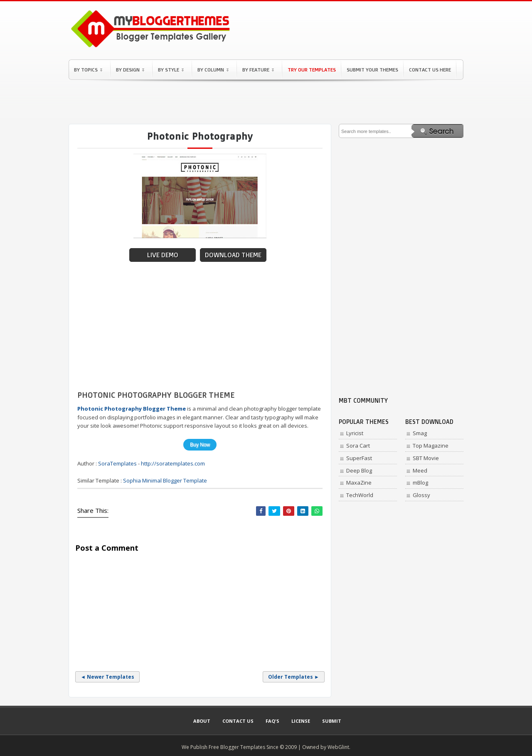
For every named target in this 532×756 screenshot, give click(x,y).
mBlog (420, 483)
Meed (420, 470)
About (202, 721)
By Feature (258, 70)
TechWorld (360, 495)
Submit (332, 721)
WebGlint (338, 747)
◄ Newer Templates (107, 677)
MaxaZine (359, 483)
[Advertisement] (266, 102)
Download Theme (233, 255)
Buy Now (200, 445)
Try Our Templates (312, 70)
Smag (420, 433)
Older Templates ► (294, 677)
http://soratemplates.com (173, 463)
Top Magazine (431, 446)
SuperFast (359, 458)
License (301, 721)
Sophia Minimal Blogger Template (165, 480)
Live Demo (163, 255)
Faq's (272, 721)
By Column (213, 70)
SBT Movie (426, 458)
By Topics (88, 70)
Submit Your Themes (372, 70)
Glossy (421, 495)
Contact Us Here (430, 70)
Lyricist (355, 433)
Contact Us (238, 721)
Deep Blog (359, 470)
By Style (171, 70)
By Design (130, 70)
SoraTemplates (117, 463)
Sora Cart (358, 446)
